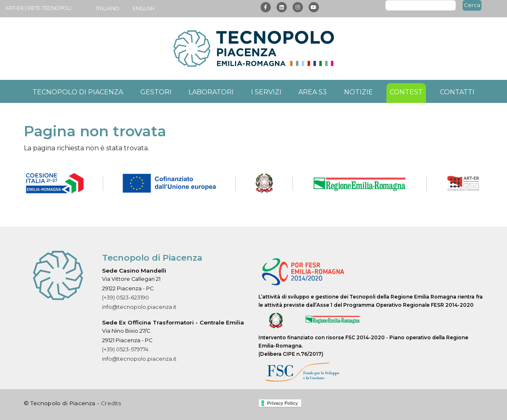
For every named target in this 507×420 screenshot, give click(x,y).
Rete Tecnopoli (49, 8)
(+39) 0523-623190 (126, 297)
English (144, 8)
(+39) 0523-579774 (125, 349)
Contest (406, 92)
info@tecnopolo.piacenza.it (139, 307)
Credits (111, 403)
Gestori (156, 92)
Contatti (457, 92)
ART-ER (14, 8)
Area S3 (313, 92)
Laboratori (211, 92)
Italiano (108, 8)
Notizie (358, 92)
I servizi (266, 92)
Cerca (472, 5)
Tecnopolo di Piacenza (78, 92)
